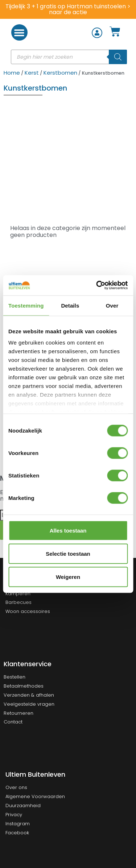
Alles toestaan (68, 530)
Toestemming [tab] (26, 305)
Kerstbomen (60, 73)
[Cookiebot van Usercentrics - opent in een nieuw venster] (97, 285)
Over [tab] (112, 305)
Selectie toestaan (68, 553)
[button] (19, 32)
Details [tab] (70, 305)
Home (12, 73)
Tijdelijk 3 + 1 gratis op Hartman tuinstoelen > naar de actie (68, 9)
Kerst (32, 73)
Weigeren (68, 577)
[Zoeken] (118, 57)
